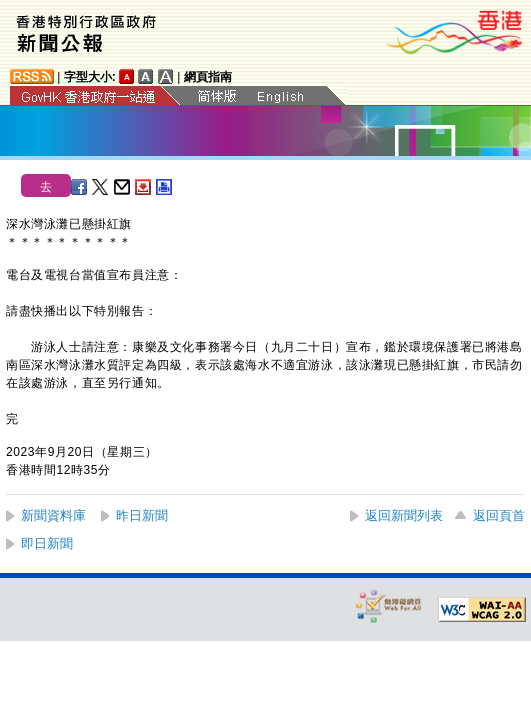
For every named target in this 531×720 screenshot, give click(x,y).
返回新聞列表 (404, 515)
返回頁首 (499, 515)
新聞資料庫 (53, 515)
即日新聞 (47, 543)
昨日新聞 (142, 515)
